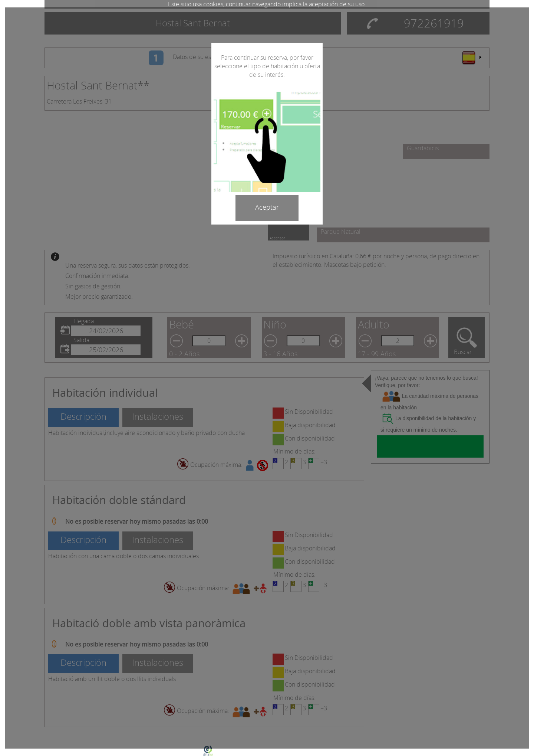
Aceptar (267, 207)
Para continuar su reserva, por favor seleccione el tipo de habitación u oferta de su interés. (267, 66)
